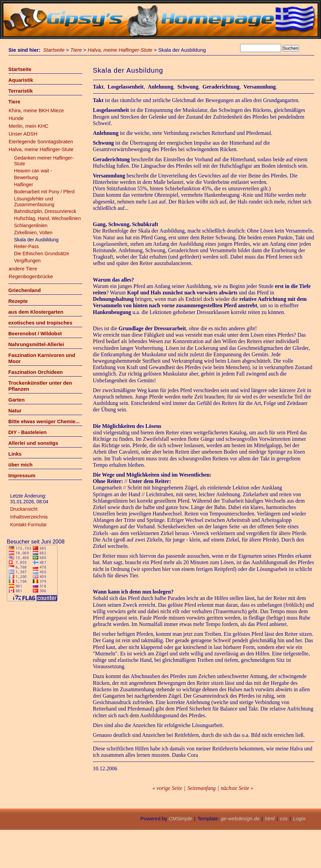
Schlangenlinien (31, 225)
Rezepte (18, 301)
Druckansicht (24, 509)
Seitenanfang (202, 788)
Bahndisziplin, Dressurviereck (45, 211)
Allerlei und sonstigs (33, 443)
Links (15, 454)
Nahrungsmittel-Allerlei (36, 344)
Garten (17, 400)
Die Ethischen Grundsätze (42, 254)
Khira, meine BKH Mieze (36, 110)
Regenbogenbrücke (31, 276)
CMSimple (180, 818)
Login (299, 818)
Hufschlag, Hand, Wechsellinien (48, 218)
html (270, 818)
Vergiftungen (28, 261)
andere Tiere (23, 269)
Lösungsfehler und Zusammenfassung (34, 202)
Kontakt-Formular (28, 525)
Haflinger (24, 185)
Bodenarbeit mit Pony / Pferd (44, 192)
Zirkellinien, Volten (33, 233)
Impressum (22, 475)
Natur (15, 411)
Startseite (54, 50)
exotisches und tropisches (40, 323)
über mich (21, 465)
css (284, 818)
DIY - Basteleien (28, 432)
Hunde (16, 118)
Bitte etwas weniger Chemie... (44, 421)
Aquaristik (21, 80)
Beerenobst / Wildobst (35, 333)
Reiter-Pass (27, 246)
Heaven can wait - (33, 171)
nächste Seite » (237, 788)
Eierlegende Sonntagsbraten (41, 141)
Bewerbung (26, 177)
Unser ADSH (23, 134)
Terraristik (21, 91)
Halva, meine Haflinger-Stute (120, 50)
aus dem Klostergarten (36, 312)
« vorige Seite (167, 788)
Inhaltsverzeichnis (29, 517)
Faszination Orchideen (36, 372)
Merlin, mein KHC (29, 126)
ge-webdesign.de (240, 818)
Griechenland (25, 290)
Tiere (76, 50)
